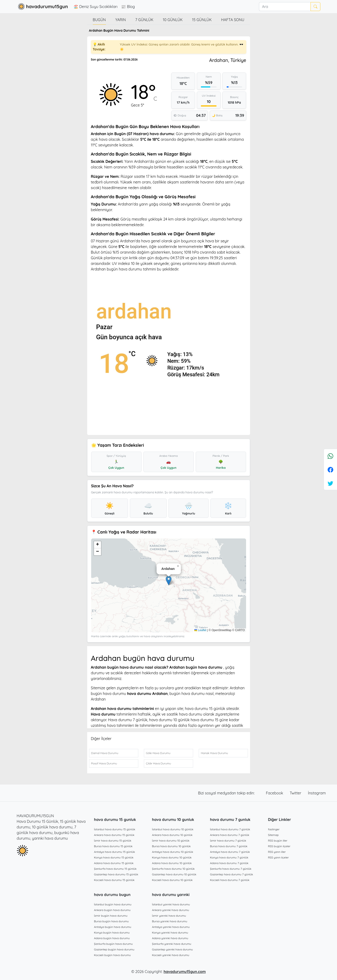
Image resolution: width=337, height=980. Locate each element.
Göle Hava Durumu (158, 753)
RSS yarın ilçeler (279, 857)
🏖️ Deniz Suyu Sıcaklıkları (96, 7)
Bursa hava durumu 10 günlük (171, 846)
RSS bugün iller (278, 841)
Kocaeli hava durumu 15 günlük (114, 880)
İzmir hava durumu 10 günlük (171, 841)
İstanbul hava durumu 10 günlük (173, 829)
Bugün (99, 20)
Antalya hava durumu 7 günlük (230, 852)
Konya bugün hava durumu (112, 932)
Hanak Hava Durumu (214, 753)
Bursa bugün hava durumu (111, 921)
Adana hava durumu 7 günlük (229, 863)
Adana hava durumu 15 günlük (114, 863)
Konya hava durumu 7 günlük (229, 857)
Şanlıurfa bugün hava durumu (113, 944)
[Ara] (285, 7)
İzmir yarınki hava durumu (169, 916)
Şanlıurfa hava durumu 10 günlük (173, 869)
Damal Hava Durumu (105, 753)
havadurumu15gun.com (185, 972)
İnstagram (317, 793)
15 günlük (202, 20)
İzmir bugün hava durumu (111, 916)
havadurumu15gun (42, 7)
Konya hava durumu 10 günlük (172, 857)
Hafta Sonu (233, 20)
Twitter (296, 793)
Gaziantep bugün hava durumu (114, 949)
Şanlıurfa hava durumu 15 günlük (115, 869)
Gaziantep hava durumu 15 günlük (116, 874)
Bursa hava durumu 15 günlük (113, 846)
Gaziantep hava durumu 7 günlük (232, 874)
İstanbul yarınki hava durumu (171, 904)
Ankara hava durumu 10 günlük (172, 835)
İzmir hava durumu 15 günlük (113, 841)
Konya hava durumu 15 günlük (114, 857)
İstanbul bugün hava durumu (113, 904)
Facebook (275, 793)
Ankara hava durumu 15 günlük (114, 835)
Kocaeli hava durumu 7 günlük (230, 880)
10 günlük (173, 20)
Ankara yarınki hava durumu (171, 910)
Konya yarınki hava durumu (170, 932)
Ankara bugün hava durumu (112, 910)
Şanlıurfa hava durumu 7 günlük (231, 869)
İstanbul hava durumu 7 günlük (230, 829)
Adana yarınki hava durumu (170, 938)
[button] (169, 581)
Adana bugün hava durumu (112, 938)
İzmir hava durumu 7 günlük (228, 841)
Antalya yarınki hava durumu (171, 927)
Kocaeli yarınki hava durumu (171, 955)
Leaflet (200, 630)
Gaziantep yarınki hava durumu (172, 949)
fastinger (274, 829)
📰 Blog (128, 7)
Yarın (121, 20)
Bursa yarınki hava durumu (170, 921)
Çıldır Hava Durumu (159, 763)
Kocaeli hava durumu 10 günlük (172, 880)
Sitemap (273, 835)
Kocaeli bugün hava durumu (112, 955)
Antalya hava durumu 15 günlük (114, 852)
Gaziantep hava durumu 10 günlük (174, 874)
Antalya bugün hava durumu (113, 927)
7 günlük (144, 20)
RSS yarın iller (277, 852)
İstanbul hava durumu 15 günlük (115, 829)
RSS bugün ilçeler (279, 846)
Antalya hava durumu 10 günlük (173, 852)
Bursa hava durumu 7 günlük (229, 846)
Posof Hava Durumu (104, 763)
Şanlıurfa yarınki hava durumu (172, 944)
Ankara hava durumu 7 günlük (230, 835)
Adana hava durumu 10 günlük (172, 863)
